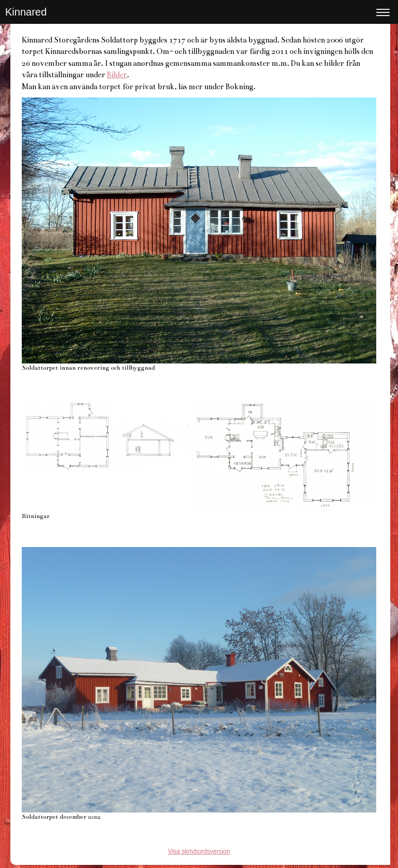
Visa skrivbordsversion (199, 851)
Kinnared (26, 12)
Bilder (117, 75)
